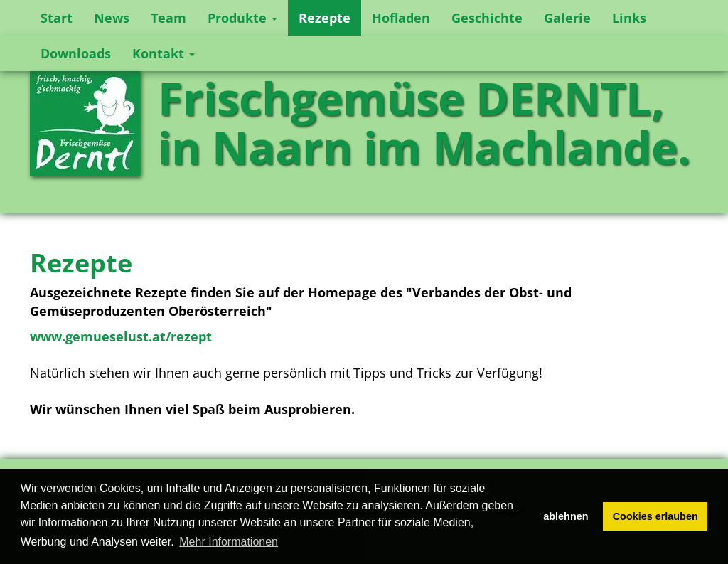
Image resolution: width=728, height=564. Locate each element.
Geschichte (487, 18)
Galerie (567, 18)
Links (629, 18)
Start (57, 18)
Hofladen (401, 18)
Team (168, 18)
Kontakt (164, 53)
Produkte (242, 18)
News (112, 18)
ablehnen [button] (566, 516)
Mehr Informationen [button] (229, 542)
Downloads (76, 53)
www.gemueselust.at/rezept (121, 336)
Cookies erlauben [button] (655, 516)
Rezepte (325, 18)
